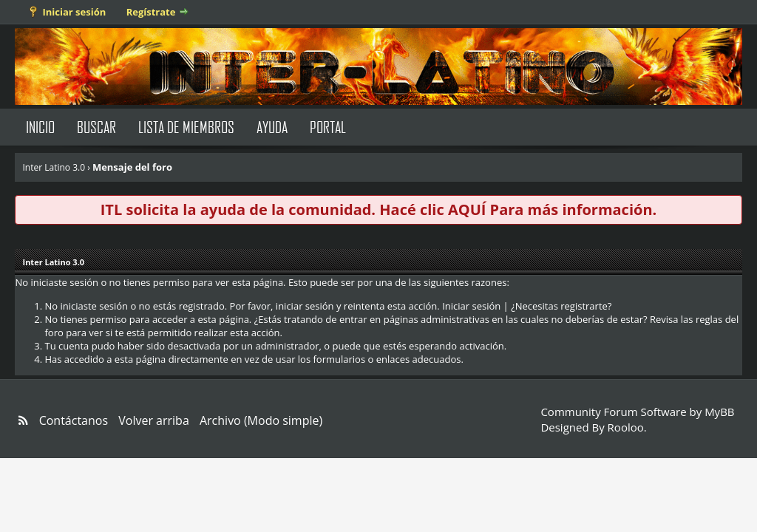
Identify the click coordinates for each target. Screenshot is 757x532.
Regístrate (151, 12)
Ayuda (272, 127)
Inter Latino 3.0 (54, 167)
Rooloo (626, 427)
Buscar (96, 127)
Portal (328, 127)
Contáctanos (74, 420)
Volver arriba (154, 420)
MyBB (719, 412)
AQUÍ (467, 209)
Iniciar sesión (74, 12)
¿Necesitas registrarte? (561, 306)
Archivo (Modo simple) (261, 420)
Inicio (40, 127)
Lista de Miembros (186, 127)
